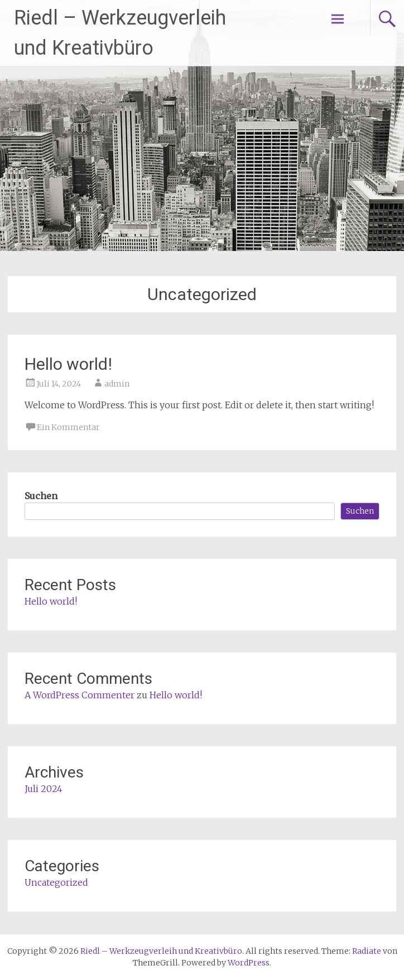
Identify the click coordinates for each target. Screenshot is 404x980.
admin (117, 384)
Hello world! (68, 364)
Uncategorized (56, 882)
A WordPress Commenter (80, 695)
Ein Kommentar (68, 427)
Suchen (41, 496)
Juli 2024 (44, 789)
